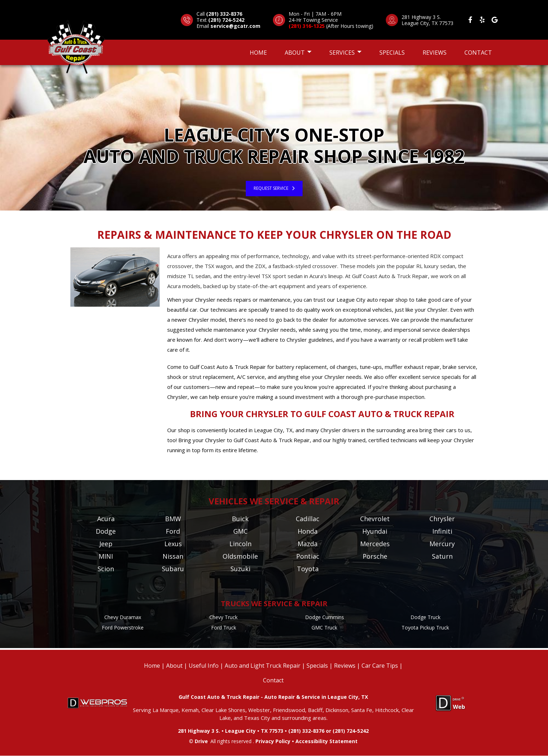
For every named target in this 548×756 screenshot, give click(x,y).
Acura (106, 519)
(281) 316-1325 (307, 26)
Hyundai (375, 531)
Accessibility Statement (327, 741)
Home (258, 53)
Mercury (442, 544)
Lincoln (240, 544)
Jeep (106, 544)
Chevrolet (375, 519)
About (298, 53)
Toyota (308, 569)
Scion (106, 569)
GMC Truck (324, 627)
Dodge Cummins (325, 617)
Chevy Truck (223, 617)
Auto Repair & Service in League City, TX (316, 697)
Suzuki (240, 569)
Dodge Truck (425, 617)
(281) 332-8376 (224, 14)
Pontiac (308, 556)
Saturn (442, 556)
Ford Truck (224, 627)
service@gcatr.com (235, 26)
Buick (240, 519)
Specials (392, 53)
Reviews (435, 53)
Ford (173, 531)
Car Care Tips (380, 666)
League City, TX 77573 (427, 23)
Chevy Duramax (123, 617)
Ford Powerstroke (123, 627)
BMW (173, 519)
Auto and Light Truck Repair (263, 666)
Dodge (106, 531)
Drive (201, 741)
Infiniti (442, 531)
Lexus (173, 544)
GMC (240, 531)
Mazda (308, 544)
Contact (478, 53)
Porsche (375, 556)
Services (345, 53)
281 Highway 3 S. (421, 17)
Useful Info (204, 666)
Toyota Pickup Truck (425, 627)
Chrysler (442, 519)
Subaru (173, 569)
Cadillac (308, 519)
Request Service (271, 188)
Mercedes (375, 544)
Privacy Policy (273, 741)
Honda (308, 531)
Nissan (173, 556)
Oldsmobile (240, 556)
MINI (106, 556)
